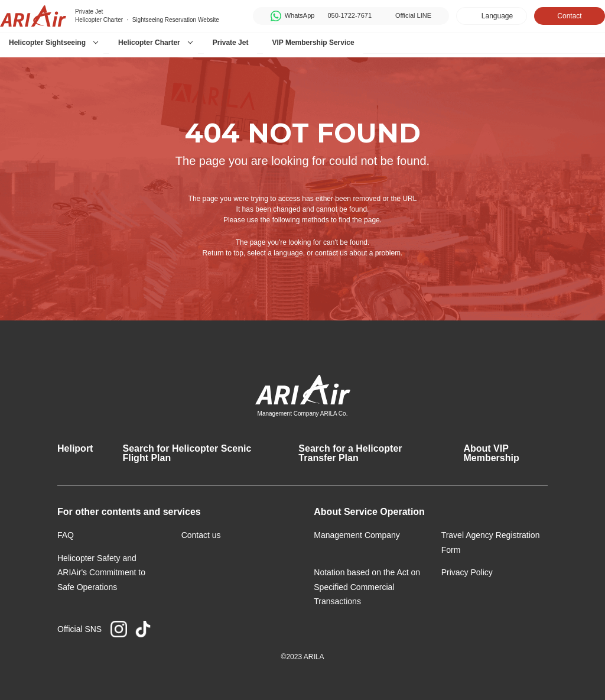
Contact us (201, 535)
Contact (569, 16)
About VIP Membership (491, 453)
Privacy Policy (467, 572)
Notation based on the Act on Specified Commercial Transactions (367, 587)
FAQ (66, 535)
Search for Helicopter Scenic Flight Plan (187, 453)
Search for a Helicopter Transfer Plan (350, 453)
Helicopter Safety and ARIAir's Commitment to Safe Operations (101, 573)
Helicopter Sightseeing (47, 43)
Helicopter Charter (149, 43)
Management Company (357, 535)
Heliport (75, 448)
